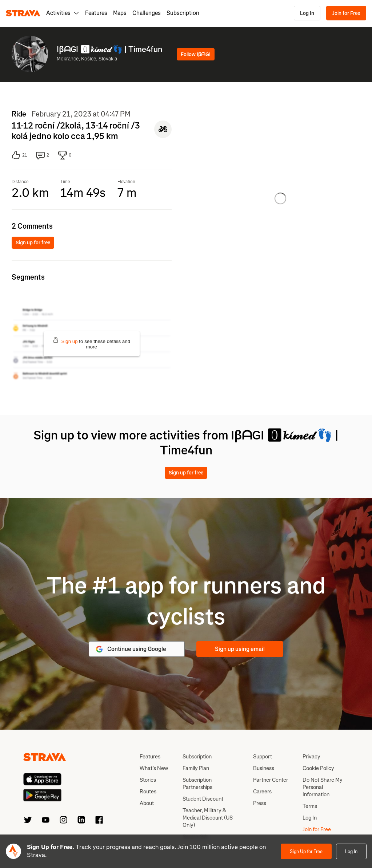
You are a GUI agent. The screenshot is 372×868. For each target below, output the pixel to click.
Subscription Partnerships (197, 784)
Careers (262, 792)
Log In (307, 13)
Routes (148, 792)
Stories (148, 780)
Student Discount (203, 799)
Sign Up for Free (306, 851)
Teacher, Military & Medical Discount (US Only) (208, 818)
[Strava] (23, 13)
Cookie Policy (318, 768)
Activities (63, 13)
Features (96, 13)
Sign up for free (33, 243)
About (147, 803)
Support (263, 757)
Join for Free (346, 13)
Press (260, 803)
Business (264, 768)
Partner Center (271, 780)
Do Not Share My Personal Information (323, 787)
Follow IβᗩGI (196, 54)
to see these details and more (91, 343)
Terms (310, 806)
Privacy (311, 757)
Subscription (183, 13)
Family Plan (196, 768)
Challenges (147, 13)
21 (19, 155)
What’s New (154, 768)
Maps (120, 13)
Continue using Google (131, 649)
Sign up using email (240, 649)
